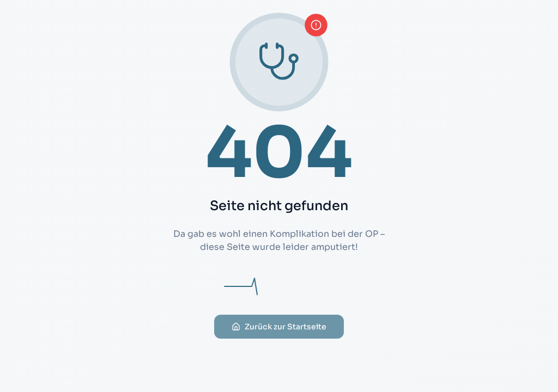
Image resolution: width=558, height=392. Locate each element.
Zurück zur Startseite (279, 333)
